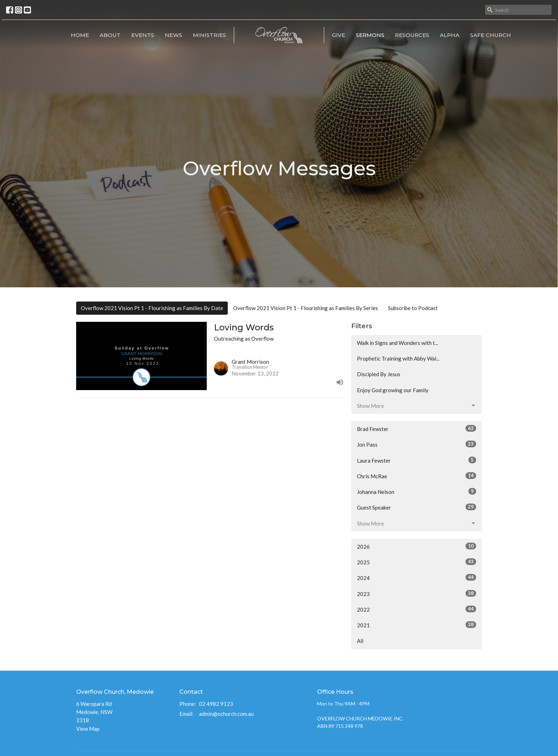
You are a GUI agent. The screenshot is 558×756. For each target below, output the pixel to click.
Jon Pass (417, 444)
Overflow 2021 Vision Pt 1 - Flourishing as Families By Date (152, 308)
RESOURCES (412, 35)
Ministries (209, 35)
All (360, 641)
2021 (417, 625)
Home (80, 35)
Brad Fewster (417, 428)
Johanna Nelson (417, 491)
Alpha (450, 35)
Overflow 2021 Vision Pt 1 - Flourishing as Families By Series (306, 308)
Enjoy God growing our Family (393, 390)
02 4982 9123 (216, 704)
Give (339, 35)
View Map (88, 729)
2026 (417, 546)
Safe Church (491, 35)
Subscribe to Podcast (413, 308)
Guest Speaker (417, 507)
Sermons (370, 35)
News (173, 35)
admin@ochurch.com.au (226, 714)
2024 (417, 577)
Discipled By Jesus (379, 374)
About (110, 35)
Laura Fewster (417, 460)
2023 (417, 593)
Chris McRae (417, 476)
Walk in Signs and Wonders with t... (398, 343)
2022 (417, 609)
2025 (417, 562)
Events (143, 35)
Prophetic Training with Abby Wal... (398, 358)
